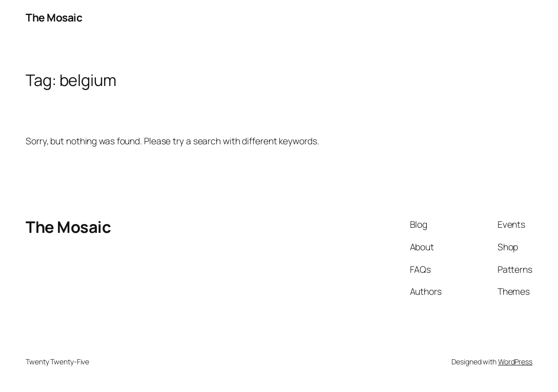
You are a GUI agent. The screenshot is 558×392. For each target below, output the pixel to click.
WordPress (515, 362)
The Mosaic (54, 17)
